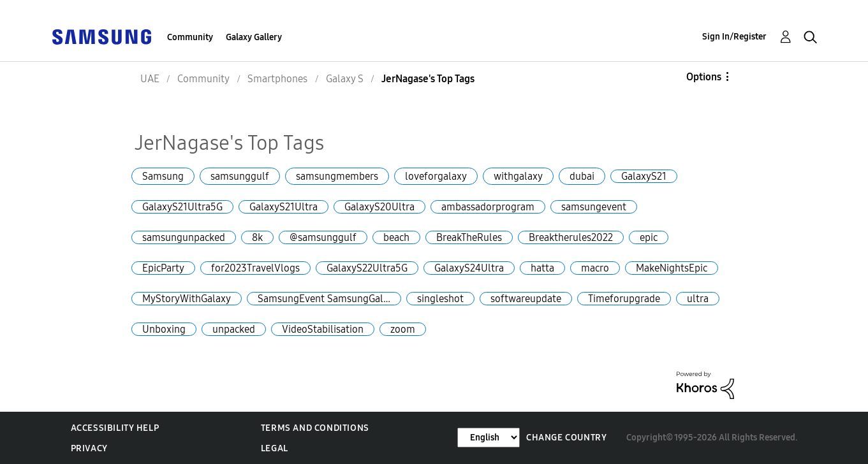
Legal (275, 448)
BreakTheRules (469, 237)
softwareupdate (526, 299)
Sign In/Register (734, 37)
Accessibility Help (115, 428)
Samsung (163, 176)
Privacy (89, 448)
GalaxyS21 (644, 176)
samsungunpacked (184, 237)
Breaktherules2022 (571, 237)
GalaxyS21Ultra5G (182, 207)
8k (257, 237)
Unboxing (164, 329)
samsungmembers (337, 176)
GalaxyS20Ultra (379, 207)
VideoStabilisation (323, 329)
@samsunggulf (323, 237)
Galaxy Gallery (254, 37)
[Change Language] (489, 438)
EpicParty (163, 268)
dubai (582, 176)
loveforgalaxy (436, 176)
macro (595, 268)
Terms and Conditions (315, 428)
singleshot (440, 299)
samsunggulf (240, 176)
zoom (403, 329)
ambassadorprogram (488, 207)
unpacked (234, 329)
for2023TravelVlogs (255, 268)
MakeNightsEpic (672, 268)
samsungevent (594, 207)
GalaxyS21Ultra (283, 207)
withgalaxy (518, 176)
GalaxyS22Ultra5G (367, 268)
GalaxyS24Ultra (469, 268)
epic (649, 237)
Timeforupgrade (624, 299)
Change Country (566, 438)
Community (190, 37)
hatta (542, 268)
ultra (698, 299)
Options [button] (704, 77)
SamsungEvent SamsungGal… (324, 299)
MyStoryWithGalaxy (187, 299)
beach (396, 237)
